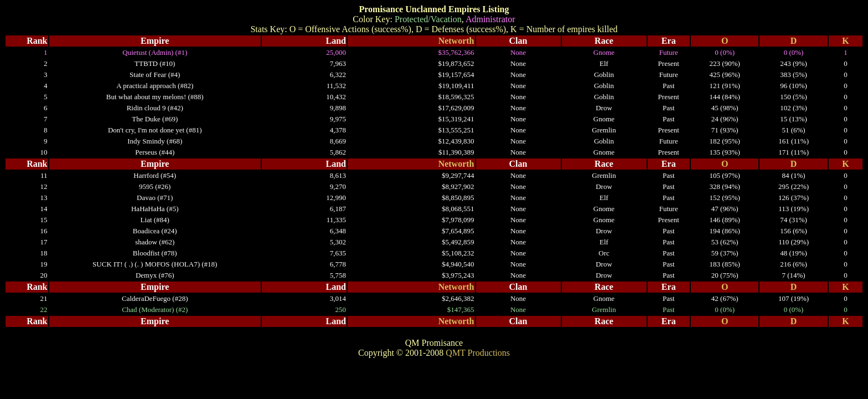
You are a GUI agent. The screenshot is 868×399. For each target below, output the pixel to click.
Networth (456, 41)
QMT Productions (478, 353)
